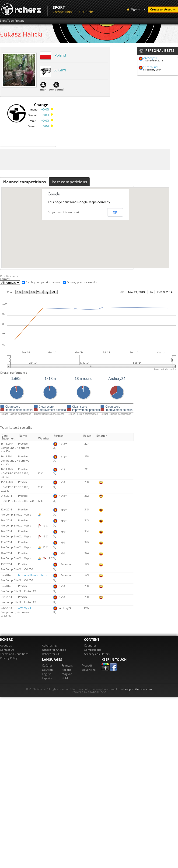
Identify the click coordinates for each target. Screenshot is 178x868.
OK (115, 212)
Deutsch (47, 670)
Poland (60, 55)
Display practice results (82, 282)
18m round (150, 67)
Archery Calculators (97, 654)
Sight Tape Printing (12, 21)
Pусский (87, 665)
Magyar (67, 674)
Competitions (63, 12)
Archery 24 (24, 608)
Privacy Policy (9, 658)
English (47, 674)
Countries (87, 12)
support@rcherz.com (138, 689)
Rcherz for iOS (51, 654)
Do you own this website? (64, 212)
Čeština (47, 665)
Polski (66, 678)
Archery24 (150, 58)
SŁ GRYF (60, 70)
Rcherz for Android (54, 650)
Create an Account (163, 9)
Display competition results (43, 282)
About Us (6, 645)
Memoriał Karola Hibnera (33, 575)
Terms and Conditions (14, 654)
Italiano (67, 670)
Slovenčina (89, 670)
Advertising (49, 645)
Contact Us (7, 650)
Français (67, 665)
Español (47, 678)
